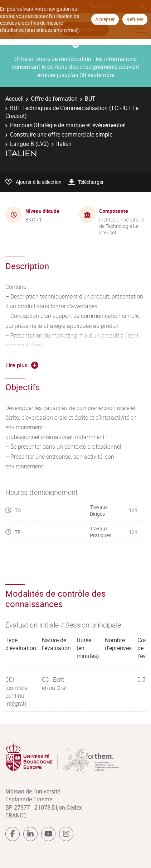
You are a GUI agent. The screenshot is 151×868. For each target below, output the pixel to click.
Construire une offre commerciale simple (61, 134)
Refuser (135, 19)
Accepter (105, 19)
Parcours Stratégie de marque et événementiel (68, 125)
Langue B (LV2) (30, 144)
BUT (90, 99)
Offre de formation (54, 99)
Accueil (14, 99)
